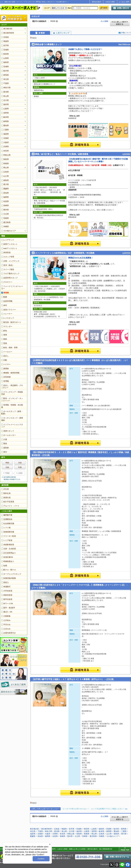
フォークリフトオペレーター (12, 287)
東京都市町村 (8, 33)
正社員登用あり (9, 553)
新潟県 (5, 92)
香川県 (5, 184)
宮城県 (5, 50)
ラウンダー (7, 326)
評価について (126, 33)
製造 (4, 444)
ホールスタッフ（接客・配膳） (12, 413)
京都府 (5, 138)
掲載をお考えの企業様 (77, 849)
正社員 (5, 489)
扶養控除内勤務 (9, 578)
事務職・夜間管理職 (10, 373)
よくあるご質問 (124, 2)
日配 (4, 360)
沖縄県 (5, 227)
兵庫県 (5, 147)
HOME (2, 849)
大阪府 (5, 142)
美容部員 (6, 252)
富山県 (5, 96)
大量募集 (6, 616)
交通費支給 (7, 519)
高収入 (5, 582)
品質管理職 (7, 301)
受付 (4, 452)
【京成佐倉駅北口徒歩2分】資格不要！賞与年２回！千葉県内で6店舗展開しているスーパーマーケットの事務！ (98, 160)
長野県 (5, 113)
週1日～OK (7, 612)
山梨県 (5, 109)
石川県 (5, 100)
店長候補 (6, 377)
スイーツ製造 (8, 269)
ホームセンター (9, 435)
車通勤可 (6, 587)
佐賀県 (5, 201)
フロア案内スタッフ (10, 274)
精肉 (4, 339)
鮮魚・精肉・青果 (9, 348)
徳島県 (5, 180)
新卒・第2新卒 (8, 608)
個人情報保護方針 (106, 849)
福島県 (5, 62)
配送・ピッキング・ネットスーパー (12, 400)
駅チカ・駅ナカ (9, 570)
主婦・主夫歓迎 (9, 549)
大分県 (5, 214)
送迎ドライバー (9, 310)
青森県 (5, 41)
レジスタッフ (8, 318)
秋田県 (5, 54)
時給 (7, 463)
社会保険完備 (8, 523)
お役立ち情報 (110, 2)
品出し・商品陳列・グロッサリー (12, 387)
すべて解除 (104, 21)
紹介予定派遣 (8, 502)
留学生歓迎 (7, 599)
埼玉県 (5, 79)
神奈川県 (6, 88)
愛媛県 (5, 189)
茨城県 (5, 67)
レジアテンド (8, 240)
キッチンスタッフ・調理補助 (12, 419)
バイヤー (6, 364)
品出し (5, 356)
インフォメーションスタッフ (12, 426)
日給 (7, 467)
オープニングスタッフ (11, 574)
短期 (4, 566)
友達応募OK (7, 557)
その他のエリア (9, 231)
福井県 (5, 104)
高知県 (5, 193)
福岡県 (5, 197)
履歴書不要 (7, 515)
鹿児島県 (6, 222)
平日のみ (6, 625)
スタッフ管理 (8, 257)
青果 (4, 335)
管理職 (5, 381)
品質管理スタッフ (9, 278)
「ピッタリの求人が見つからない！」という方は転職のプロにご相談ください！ (93, 809)
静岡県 (5, 121)
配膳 (4, 297)
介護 (4, 439)
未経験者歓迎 (8, 545)
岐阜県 (5, 117)
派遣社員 (6, 498)
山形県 (5, 58)
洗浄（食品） (8, 265)
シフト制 (6, 528)
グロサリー (7, 282)
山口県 (5, 176)
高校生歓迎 (7, 595)
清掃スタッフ (8, 431)
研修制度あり (8, 561)
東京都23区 (7, 29)
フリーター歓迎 (9, 536)
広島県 (5, 172)
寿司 (4, 305)
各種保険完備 (8, 532)
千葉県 (5, 83)
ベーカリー (7, 352)
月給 (20, 463)
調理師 (5, 369)
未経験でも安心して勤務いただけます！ (85, 49)
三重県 (5, 130)
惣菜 (4, 343)
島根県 (5, 163)
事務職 (5, 293)
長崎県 (5, 205)
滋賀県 (5, 134)
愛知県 (5, 125)
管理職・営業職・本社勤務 (12, 406)
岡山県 (5, 168)
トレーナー (7, 314)
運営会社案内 (96, 2)
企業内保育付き (9, 633)
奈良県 (5, 151)
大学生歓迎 (7, 591)
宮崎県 (5, 218)
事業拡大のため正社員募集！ (81, 258)
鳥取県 (5, 159)
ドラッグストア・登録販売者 (12, 393)
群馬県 (5, 75)
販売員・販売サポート (11, 322)
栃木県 (5, 71)
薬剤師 (5, 448)
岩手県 (5, 45)
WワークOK (7, 603)
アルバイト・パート (10, 506)
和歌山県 (6, 155)
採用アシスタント (9, 244)
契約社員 (6, 493)
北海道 (5, 37)
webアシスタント (9, 248)
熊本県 (5, 210)
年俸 (20, 467)
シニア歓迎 (7, 540)
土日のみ (6, 629)
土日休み (6, 620)
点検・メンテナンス (10, 261)
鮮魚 (4, 331)
